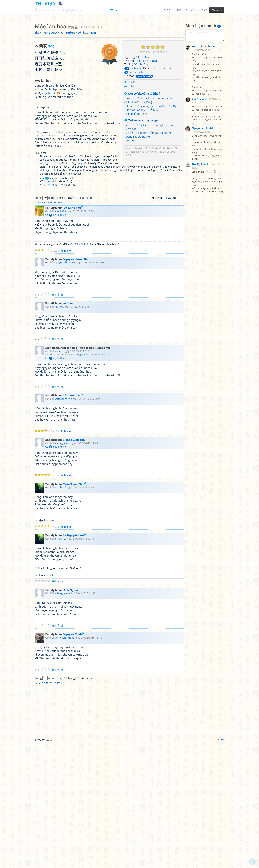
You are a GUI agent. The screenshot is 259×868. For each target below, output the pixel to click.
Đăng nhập (217, 10)
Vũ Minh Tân (73, 333)
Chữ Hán (144, 103)
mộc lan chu (51, 186)
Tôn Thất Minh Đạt (203, 127)
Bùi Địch (142, 160)
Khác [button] (204, 10)
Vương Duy (144, 149)
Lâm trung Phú (73, 520)
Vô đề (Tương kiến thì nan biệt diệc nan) (151, 171)
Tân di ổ (131, 149)
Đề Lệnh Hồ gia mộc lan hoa (143, 152)
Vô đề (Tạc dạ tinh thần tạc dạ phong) (149, 179)
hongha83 (141, 194)
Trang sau (46, 327)
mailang (69, 428)
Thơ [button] (179, 10)
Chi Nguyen (199, 180)
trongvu (59, 476)
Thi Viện (45, 3)
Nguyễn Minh (74, 759)
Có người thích (56, 340)
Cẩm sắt (131, 175)
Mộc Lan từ (133, 145)
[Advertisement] (129, 39)
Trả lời (132, 129)
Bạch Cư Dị (169, 152)
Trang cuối (57, 327)
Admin (154, 198)
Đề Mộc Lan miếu (137, 156)
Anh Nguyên (72, 715)
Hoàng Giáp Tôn (74, 565)
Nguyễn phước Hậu (76, 384)
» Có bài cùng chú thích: (57, 257)
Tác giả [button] (168, 10)
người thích (134, 118)
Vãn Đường (141, 111)
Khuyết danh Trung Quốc (157, 145)
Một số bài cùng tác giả (141, 167)
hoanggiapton (62, 568)
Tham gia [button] (191, 10)
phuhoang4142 (63, 524)
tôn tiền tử (60, 612)
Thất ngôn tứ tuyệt (147, 107)
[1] (38, 242)
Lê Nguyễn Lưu (75, 660)
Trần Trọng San (75, 609)
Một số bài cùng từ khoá (142, 140)
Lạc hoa (131, 186)
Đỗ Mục (154, 156)
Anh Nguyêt (61, 718)
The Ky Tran (199, 245)
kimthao (59, 432)
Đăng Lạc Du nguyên (139, 183)
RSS (221, 865)
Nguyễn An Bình (202, 209)
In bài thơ (134, 132)
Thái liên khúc (49, 260)
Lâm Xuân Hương (64, 763)
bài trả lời (133, 115)
